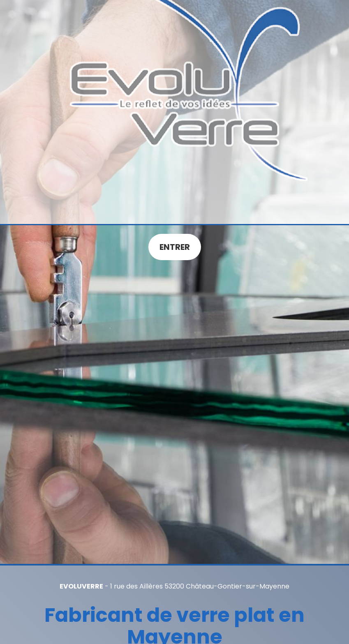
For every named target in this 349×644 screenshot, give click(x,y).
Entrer (175, 247)
